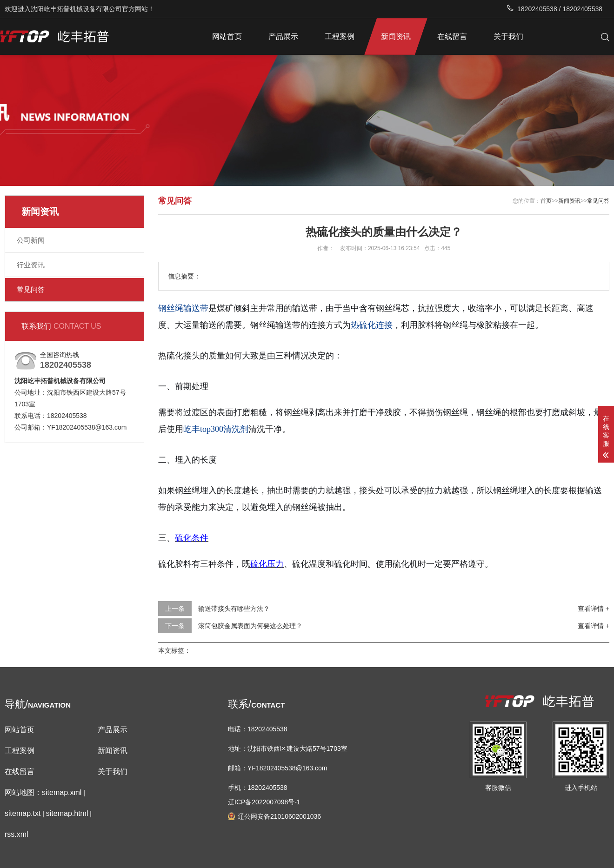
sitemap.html (67, 813)
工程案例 (340, 36)
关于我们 (508, 36)
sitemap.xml (62, 792)
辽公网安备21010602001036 (279, 816)
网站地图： (23, 792)
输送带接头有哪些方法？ (234, 609)
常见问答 (31, 289)
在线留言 (452, 36)
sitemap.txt (23, 813)
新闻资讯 (396, 36)
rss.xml (17, 834)
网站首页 (227, 36)
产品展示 (283, 36)
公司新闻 (31, 240)
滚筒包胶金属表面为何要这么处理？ (250, 626)
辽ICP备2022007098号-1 (264, 802)
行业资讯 (31, 265)
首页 (546, 201)
